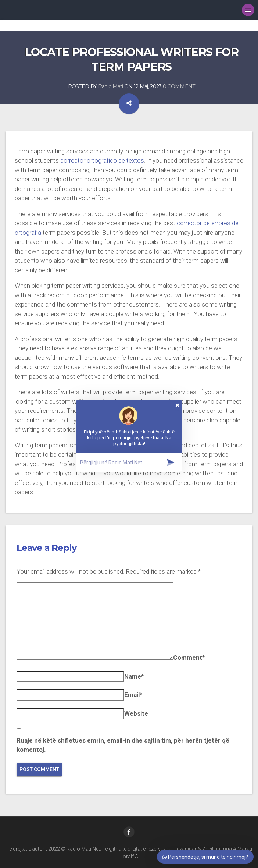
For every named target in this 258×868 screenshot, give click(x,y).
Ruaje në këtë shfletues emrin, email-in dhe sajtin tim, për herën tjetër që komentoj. (123, 745)
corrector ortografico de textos (102, 160)
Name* (134, 676)
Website (136, 713)
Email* (133, 695)
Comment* (189, 658)
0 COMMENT (179, 86)
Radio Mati (111, 86)
